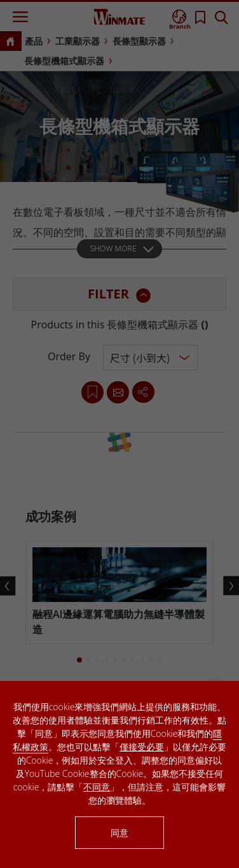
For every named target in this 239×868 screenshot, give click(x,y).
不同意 (97, 787)
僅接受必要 (142, 747)
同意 (119, 833)
